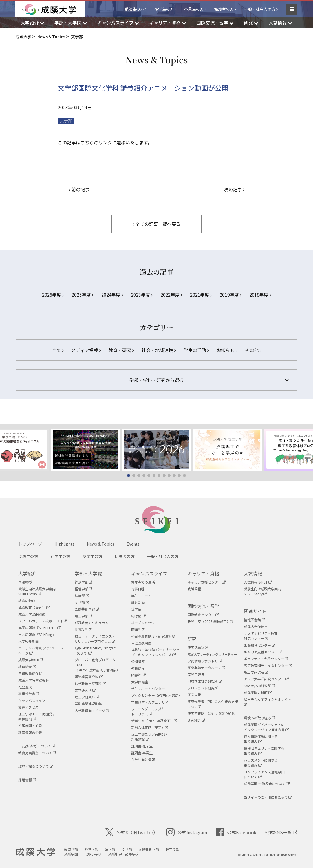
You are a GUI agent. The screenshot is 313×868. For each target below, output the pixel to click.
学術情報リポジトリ (205, 661)
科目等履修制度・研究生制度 (153, 636)
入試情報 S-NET (258, 582)
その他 (253, 350)
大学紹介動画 (28, 641)
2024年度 (112, 295)
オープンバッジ (143, 623)
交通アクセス (28, 707)
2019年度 (231, 295)
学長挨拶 (25, 582)
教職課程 (138, 668)
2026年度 (53, 295)
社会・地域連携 (159, 350)
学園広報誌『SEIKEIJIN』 (39, 628)
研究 (192, 639)
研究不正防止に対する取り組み (211, 713)
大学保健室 (140, 682)
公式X (131, 832)
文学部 (66, 121)
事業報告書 (29, 694)
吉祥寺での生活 (143, 582)
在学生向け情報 (143, 759)
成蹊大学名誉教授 (34, 680)
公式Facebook (236, 832)
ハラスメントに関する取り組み (261, 763)
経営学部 (84, 589)
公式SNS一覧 (281, 832)
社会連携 (25, 687)
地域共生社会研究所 (205, 681)
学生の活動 (196, 350)
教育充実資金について (37, 753)
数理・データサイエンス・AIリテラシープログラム (95, 639)
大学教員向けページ (92, 710)
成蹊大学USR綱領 (32, 614)
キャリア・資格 (203, 573)
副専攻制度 (83, 629)
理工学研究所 (256, 672)
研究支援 (194, 695)
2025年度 (82, 295)
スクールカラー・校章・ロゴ (42, 621)
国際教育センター (203, 615)
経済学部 (84, 582)
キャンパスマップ (32, 700)
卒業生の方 (194, 9)
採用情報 (27, 780)
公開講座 (138, 661)
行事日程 (138, 589)
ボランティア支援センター (266, 659)
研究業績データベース (206, 668)
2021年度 (201, 295)
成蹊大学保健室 (256, 626)
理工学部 (84, 616)
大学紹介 (27, 573)
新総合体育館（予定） (150, 727)
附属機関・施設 (30, 726)
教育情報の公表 (30, 732)
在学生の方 (164, 9)
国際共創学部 (87, 609)
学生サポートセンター (148, 688)
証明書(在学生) (142, 746)
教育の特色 (27, 601)
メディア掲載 (86, 350)
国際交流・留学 (203, 606)
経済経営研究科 (89, 677)
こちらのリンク (96, 143)
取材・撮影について (36, 766)
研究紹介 (196, 720)
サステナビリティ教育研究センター (261, 636)
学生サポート (141, 596)
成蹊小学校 (93, 854)
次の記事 (234, 189)
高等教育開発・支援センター (268, 665)
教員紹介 (27, 666)
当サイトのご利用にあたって (268, 797)
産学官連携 (196, 674)
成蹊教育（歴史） (34, 607)
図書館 (138, 675)
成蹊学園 (71, 854)
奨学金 (136, 609)
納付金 (138, 616)
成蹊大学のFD (31, 660)
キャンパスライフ (149, 573)
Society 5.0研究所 (260, 686)
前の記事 (79, 189)
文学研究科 (85, 690)
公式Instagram (187, 832)
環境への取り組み (260, 718)
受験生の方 (134, 9)
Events (133, 544)
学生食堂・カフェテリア (150, 702)
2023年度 (142, 295)
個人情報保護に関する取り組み (261, 739)
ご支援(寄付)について (37, 746)
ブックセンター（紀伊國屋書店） (156, 695)
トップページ (30, 544)
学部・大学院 (88, 573)
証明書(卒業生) (142, 753)
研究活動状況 (198, 647)
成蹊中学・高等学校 (124, 854)
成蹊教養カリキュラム (92, 623)
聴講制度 (138, 629)
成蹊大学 (35, 852)
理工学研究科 (87, 697)
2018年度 (260, 295)
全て (58, 350)
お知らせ (227, 350)
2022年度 (171, 295)
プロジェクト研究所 (203, 688)
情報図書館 (254, 620)
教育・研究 (121, 350)
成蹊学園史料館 (258, 692)
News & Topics (101, 544)
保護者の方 (224, 9)
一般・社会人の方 (260, 9)
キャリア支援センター (207, 582)
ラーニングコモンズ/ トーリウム (147, 711)
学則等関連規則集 (88, 704)
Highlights (64, 544)
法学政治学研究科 (90, 683)
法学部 (82, 596)
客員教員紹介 (30, 673)
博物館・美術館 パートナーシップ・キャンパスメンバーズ (155, 652)
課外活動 (138, 602)
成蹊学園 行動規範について (267, 784)
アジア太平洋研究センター (266, 679)
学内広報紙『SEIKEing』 (37, 634)
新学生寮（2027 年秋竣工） (154, 721)
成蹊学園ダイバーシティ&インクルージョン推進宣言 (266, 727)
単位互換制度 (141, 643)
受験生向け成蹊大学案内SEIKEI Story (37, 591)
